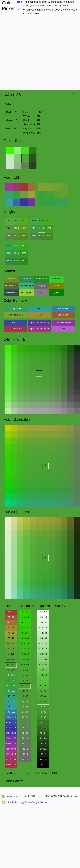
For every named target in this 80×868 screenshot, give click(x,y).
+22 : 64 (43, 659)
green (57, 292)
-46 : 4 (25, 754)
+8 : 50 (43, 680)
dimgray (41, 286)
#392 (24, 253)
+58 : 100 (43, 612)
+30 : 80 (25, 638)
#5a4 (9, 220)
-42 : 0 (43, 765)
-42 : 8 (25, 749)
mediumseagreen (26, 286)
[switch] (19, 2)
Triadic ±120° (16, 322)
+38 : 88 (25, 628)
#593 (16, 228)
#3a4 (9, 246)
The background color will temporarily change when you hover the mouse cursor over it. (48, 4)
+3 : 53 (25, 675)
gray (41, 292)
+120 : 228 (11, 722)
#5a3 (16, 220)
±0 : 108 (11, 664)
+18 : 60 (43, 664)
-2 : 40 (43, 707)
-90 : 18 (11, 617)
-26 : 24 (25, 728)
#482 (49, 236)
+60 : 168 (11, 701)
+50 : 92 (43, 622)
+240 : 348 (11, 765)
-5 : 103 (11, 654)
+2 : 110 (11, 670)
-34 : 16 (25, 738)
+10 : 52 (43, 675)
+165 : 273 (11, 738)
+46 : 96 (25, 617)
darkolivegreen (11, 286)
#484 (34, 236)
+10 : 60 (25, 664)
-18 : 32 (25, 717)
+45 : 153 (11, 696)
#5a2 (24, 220)
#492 (49, 228)
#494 (34, 228)
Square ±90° (63, 308)
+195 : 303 (11, 749)
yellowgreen (26, 292)
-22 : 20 (43, 738)
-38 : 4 (43, 759)
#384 (9, 261)
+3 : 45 (43, 691)
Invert (63, 329)
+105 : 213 (11, 717)
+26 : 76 (25, 643)
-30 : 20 (25, 733)
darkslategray (11, 292)
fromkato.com (11, 796)
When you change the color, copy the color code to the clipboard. (50, 12)
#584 (9, 236)
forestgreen (41, 279)
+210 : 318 (11, 754)
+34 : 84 (25, 633)
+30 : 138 (11, 691)
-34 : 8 (43, 754)
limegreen (57, 279)
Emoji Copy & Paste (34, 803)
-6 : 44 (25, 701)
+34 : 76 (43, 643)
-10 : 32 (43, 722)
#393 (16, 253)
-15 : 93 (11, 643)
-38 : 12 (25, 744)
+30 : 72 (43, 649)
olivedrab (11, 279)
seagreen (26, 279)
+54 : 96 (43, 617)
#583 (16, 236)
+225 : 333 (11, 759)
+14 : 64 (25, 659)
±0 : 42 (43, 701)
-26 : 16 (43, 744)
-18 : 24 (43, 733)
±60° (40, 308)
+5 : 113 (11, 675)
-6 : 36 (43, 717)
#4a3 (41, 220)
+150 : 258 (11, 733)
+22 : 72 (25, 649)
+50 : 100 (25, 612)
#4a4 (34, 220)
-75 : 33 (11, 622)
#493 (41, 228)
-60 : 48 (11, 628)
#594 (9, 228)
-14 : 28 (43, 728)
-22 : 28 (25, 722)
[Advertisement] (35, 53)
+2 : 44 (43, 696)
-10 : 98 (11, 649)
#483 (41, 236)
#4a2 (49, 220)
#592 (24, 228)
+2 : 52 (25, 680)
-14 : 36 (25, 712)
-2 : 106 (11, 659)
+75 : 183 (11, 707)
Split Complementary (40, 322)
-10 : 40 (25, 707)
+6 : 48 (43, 685)
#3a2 (24, 246)
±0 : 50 (25, 685)
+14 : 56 (43, 670)
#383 (16, 261)
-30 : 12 (43, 749)
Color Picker (10, 803)
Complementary (63, 322)
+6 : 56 (25, 670)
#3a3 (16, 246)
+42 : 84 (43, 633)
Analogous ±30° (16, 308)
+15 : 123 (11, 685)
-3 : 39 (43, 712)
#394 (9, 253)
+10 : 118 (11, 680)
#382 (24, 261)
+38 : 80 (43, 638)
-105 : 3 (11, 612)
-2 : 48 (25, 691)
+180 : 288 (11, 744)
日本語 (30, 796)
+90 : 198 (11, 712)
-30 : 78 (11, 638)
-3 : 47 (25, 696)
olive (57, 286)
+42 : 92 (25, 622)
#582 (24, 236)
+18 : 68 (25, 654)
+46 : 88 (43, 628)
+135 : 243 (11, 728)
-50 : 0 (25, 759)
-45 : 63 (11, 633)
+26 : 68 (43, 654)
